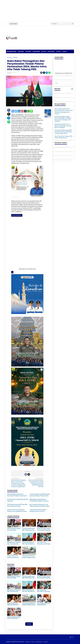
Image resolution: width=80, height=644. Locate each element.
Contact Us (46, 642)
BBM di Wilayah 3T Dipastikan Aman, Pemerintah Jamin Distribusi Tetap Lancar (39, 500)
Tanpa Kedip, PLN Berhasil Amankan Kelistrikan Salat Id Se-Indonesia (38, 510)
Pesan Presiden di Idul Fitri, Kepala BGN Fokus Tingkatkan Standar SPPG (43, 604)
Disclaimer (28, 642)
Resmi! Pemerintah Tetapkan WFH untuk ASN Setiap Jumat (17, 500)
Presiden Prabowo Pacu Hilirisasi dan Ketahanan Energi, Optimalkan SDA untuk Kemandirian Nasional (17, 511)
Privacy (33, 642)
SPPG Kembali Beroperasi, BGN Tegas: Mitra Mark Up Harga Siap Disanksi (17, 505)
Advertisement (39, 642)
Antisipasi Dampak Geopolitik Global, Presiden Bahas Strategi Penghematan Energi (14, 618)
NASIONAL (9, 73)
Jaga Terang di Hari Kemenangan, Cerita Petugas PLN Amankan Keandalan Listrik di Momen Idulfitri (39, 505)
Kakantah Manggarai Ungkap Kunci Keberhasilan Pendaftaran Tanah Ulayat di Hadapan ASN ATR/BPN (17, 495)
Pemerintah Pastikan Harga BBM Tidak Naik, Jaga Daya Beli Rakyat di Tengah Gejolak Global (40, 495)
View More (29, 624)
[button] (73, 24)
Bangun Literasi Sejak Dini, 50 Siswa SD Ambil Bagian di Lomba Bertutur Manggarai (63, 126)
